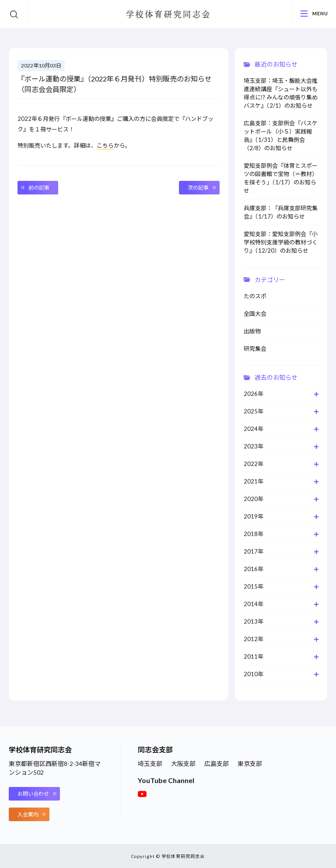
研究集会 (255, 349)
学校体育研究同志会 (168, 14)
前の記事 (39, 188)
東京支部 (250, 764)
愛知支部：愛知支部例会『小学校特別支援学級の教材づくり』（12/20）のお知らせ (281, 242)
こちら (105, 145)
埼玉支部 (150, 764)
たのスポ (255, 296)
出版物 (252, 331)
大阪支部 (183, 764)
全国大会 (255, 314)
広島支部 (217, 764)
